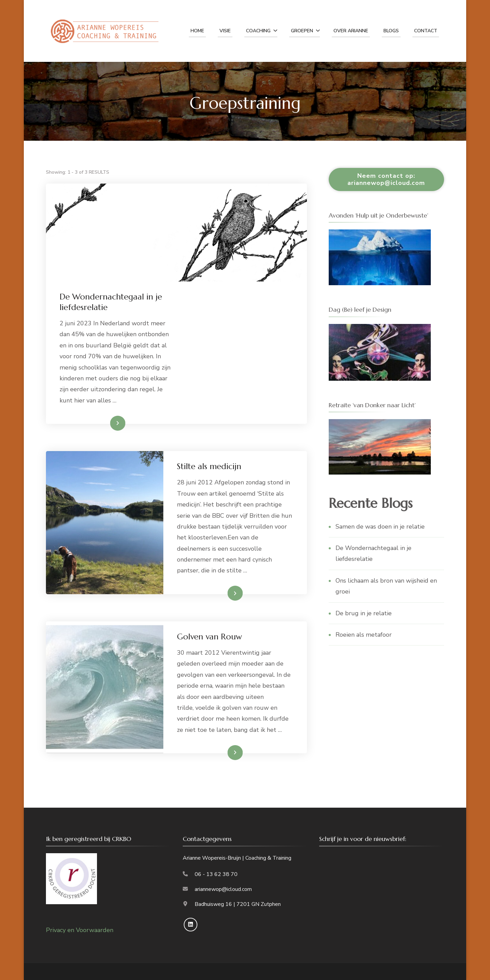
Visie (225, 31)
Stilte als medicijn (209, 466)
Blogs (391, 31)
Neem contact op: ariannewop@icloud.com (386, 179)
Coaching (258, 31)
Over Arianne (351, 31)
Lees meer (107, 423)
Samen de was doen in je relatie (380, 527)
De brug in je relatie (364, 613)
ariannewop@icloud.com (223, 889)
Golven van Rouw (209, 637)
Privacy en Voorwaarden (80, 930)
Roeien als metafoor (364, 635)
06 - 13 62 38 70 (216, 874)
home (197, 31)
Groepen (302, 31)
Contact (426, 31)
